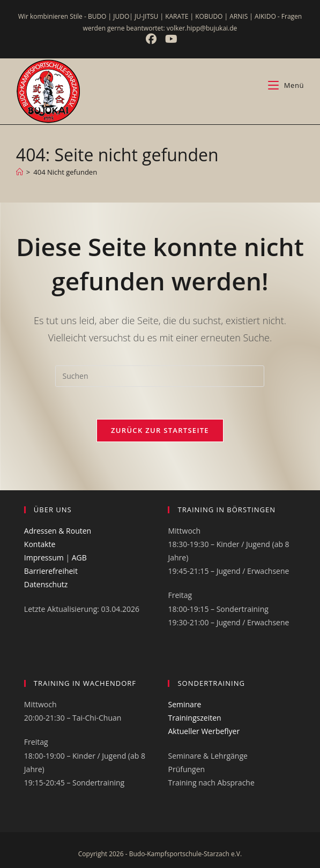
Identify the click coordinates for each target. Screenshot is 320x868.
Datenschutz (46, 584)
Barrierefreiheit (51, 571)
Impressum (44, 558)
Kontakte (40, 544)
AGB (79, 558)
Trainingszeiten (194, 718)
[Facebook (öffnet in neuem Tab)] (152, 39)
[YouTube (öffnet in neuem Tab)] (170, 39)
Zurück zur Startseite (160, 430)
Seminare (184, 704)
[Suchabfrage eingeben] (160, 376)
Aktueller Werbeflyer (204, 731)
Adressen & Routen (58, 531)
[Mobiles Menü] (286, 85)
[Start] (20, 172)
